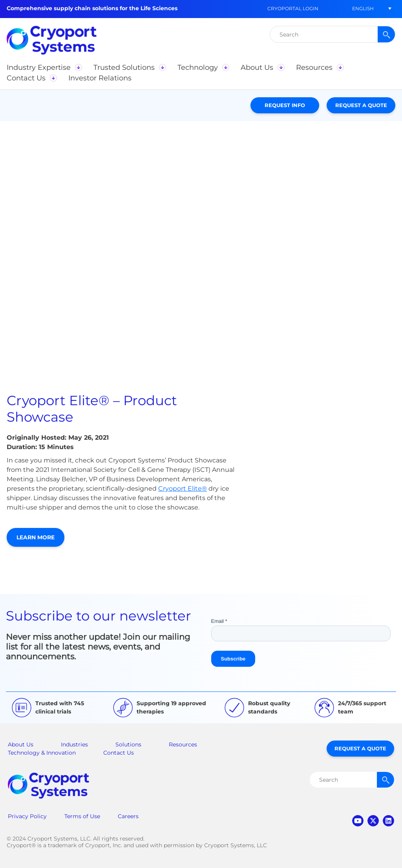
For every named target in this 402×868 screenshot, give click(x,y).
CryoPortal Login (293, 8)
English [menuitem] (363, 8)
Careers (128, 816)
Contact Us (119, 753)
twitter (373, 821)
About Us (21, 744)
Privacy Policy (27, 816)
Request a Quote (361, 105)
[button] (44, 67)
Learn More (36, 537)
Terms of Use (82, 816)
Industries (74, 744)
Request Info (285, 105)
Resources (183, 744)
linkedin (388, 821)
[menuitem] (363, 8)
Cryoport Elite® (183, 489)
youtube (358, 821)
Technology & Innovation (42, 753)
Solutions (128, 744)
